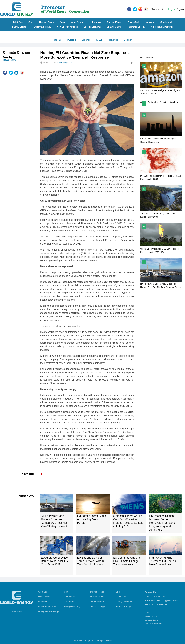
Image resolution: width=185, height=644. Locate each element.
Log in (172, 9)
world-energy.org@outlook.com (165, 601)
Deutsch (128, 40)
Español (86, 40)
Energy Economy (92, 27)
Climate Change (115, 27)
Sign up (181, 9)
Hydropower (95, 22)
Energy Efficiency (42, 27)
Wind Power (77, 22)
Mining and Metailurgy (162, 27)
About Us (149, 604)
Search (155, 9)
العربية (99, 40)
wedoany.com (151, 616)
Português (113, 40)
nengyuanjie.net (152, 620)
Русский (72, 40)
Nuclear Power (114, 22)
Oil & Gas (18, 22)
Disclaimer (162, 604)
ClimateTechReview (153, 624)
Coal (31, 22)
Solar (62, 22)
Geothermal (166, 22)
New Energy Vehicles (67, 27)
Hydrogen (149, 22)
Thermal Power (46, 22)
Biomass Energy (137, 27)
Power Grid (133, 22)
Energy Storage (20, 27)
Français (57, 40)
